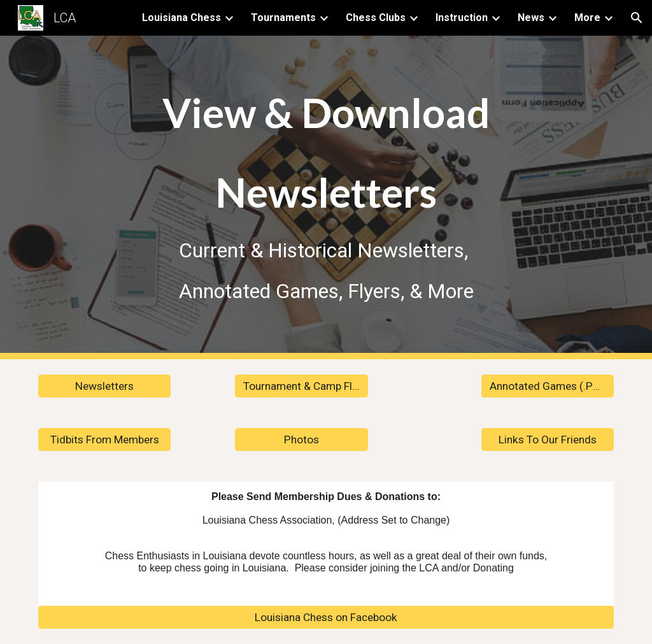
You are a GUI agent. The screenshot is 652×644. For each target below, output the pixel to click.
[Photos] (301, 440)
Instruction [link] (462, 18)
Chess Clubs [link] (376, 18)
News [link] (531, 18)
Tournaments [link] (283, 18)
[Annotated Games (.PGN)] (548, 386)
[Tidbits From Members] (105, 440)
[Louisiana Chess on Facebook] (326, 618)
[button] (637, 18)
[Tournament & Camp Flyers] (301, 386)
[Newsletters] (105, 386)
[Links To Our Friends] (548, 440)
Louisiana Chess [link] (181, 18)
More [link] (587, 18)
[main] (326, 197)
